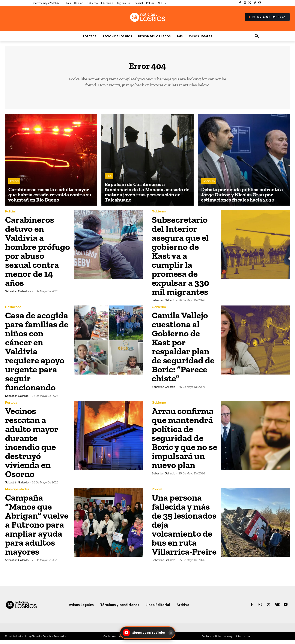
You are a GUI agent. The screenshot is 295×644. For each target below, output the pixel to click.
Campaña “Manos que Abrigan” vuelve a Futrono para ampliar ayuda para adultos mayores (37, 528)
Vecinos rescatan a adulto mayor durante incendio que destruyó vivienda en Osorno (32, 446)
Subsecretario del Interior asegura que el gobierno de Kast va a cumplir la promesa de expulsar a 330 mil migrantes (181, 259)
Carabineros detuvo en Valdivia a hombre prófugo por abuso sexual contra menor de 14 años (38, 255)
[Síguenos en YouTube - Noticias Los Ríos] (145, 633)
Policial (14, 184)
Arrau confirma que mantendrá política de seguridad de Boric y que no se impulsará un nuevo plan (184, 442)
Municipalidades (17, 493)
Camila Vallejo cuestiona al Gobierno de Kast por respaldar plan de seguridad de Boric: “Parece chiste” (183, 350)
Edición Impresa (267, 17)
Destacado (13, 311)
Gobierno (209, 184)
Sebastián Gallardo (17, 295)
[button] (257, 36)
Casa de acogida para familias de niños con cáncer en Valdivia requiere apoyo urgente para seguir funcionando (37, 355)
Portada (11, 406)
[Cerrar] (171, 633)
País (109, 179)
